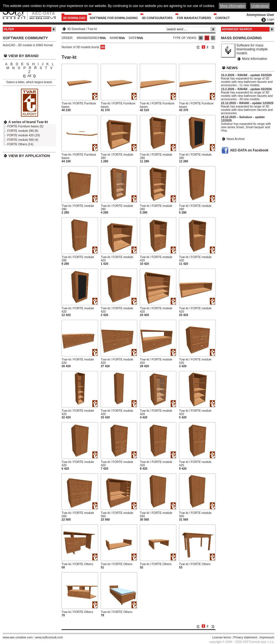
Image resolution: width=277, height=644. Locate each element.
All (29, 76)
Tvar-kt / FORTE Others (77, 564)
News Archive (236, 139)
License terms (222, 637)
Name (114, 38)
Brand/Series (88, 38)
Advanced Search (237, 29)
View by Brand (24, 56)
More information (255, 59)
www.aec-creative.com (18, 637)
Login (271, 19)
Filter (9, 29)
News (232, 68)
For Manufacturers (194, 18)
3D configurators (157, 18)
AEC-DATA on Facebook (249, 150)
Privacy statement (245, 637)
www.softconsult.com (49, 637)
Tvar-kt (92, 29)
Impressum (267, 637)
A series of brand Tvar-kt (28, 122)
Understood (260, 6)
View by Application (29, 156)
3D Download (74, 18)
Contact (222, 18)
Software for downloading (114, 18)
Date (133, 38)
